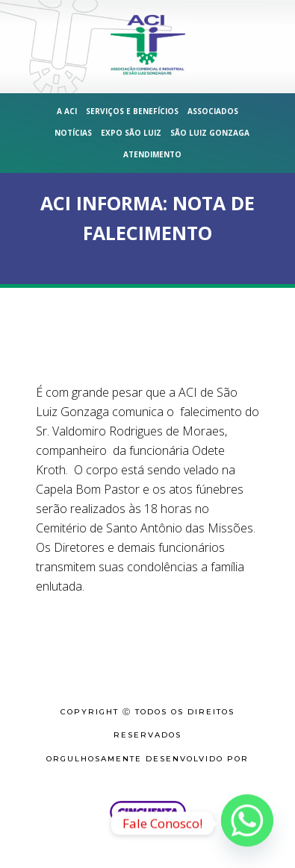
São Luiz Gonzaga (210, 133)
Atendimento (152, 154)
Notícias (73, 133)
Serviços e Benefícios (132, 111)
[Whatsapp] (247, 823)
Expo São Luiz (131, 133)
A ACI (67, 111)
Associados (213, 111)
